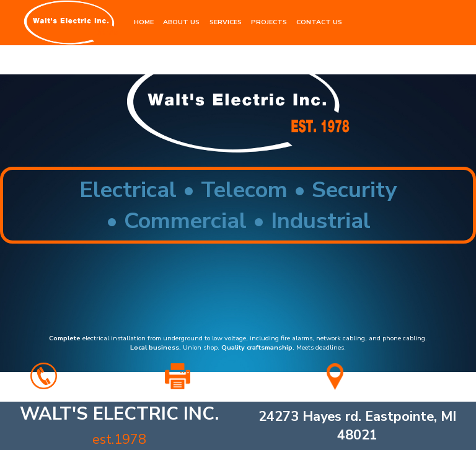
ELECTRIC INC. (119, 425)
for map (403, 378)
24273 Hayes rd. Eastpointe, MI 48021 (357, 426)
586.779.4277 (102, 378)
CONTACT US (319, 22)
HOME (144, 22)
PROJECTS (269, 22)
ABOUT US (181, 22)
